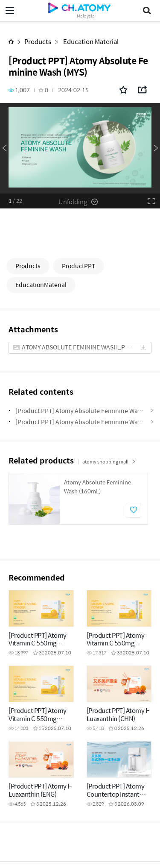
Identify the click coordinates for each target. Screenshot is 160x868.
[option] (80, 148)
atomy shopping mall (109, 462)
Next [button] (156, 148)
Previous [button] (4, 148)
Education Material (90, 41)
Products (38, 41)
